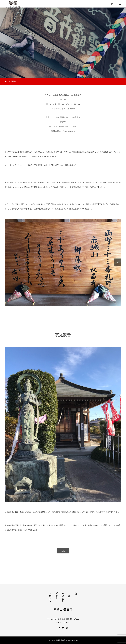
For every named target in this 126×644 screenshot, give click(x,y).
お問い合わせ (50, 596)
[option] (63, 262)
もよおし (63, 596)
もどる (63, 551)
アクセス (57, 596)
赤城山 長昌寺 (63, 609)
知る (76, 592)
